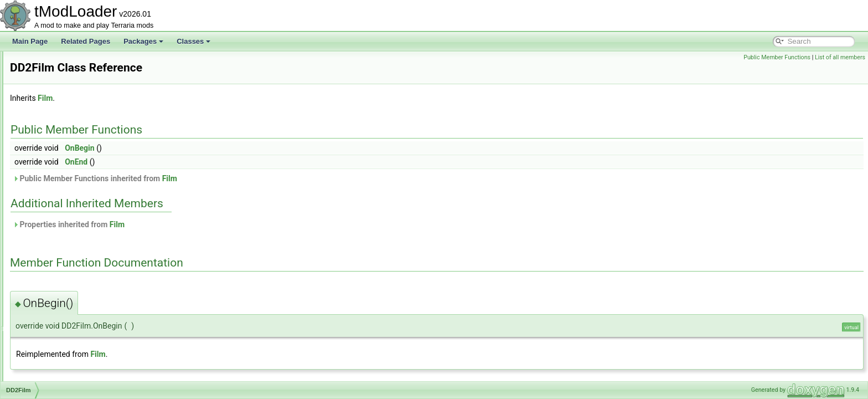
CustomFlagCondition (68, 75)
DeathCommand (61, 258)
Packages (143, 41)
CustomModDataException (76, 124)
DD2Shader (54, 234)
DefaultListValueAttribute (73, 331)
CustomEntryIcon (62, 63)
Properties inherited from (207, 224)
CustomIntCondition (66, 100)
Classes (193, 41)
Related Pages (86, 41)
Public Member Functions (777, 57)
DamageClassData (64, 173)
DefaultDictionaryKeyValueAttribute (88, 319)
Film (184, 98)
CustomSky (53, 136)
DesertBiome (56, 368)
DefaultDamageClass (68, 307)
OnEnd (215, 162)
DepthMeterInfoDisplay (70, 356)
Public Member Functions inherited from (233, 178)
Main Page (30, 41)
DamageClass (57, 161)
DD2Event (52, 209)
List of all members (840, 57)
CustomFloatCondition (69, 88)
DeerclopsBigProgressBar (75, 283)
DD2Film (50, 222)
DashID (48, 197)
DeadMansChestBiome (71, 246)
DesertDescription (63, 380)
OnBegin (218, 148)
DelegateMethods (63, 344)
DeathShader (56, 270)
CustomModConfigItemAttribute (83, 112)
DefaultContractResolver (73, 295)
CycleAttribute (57, 149)
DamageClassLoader (68, 185)
